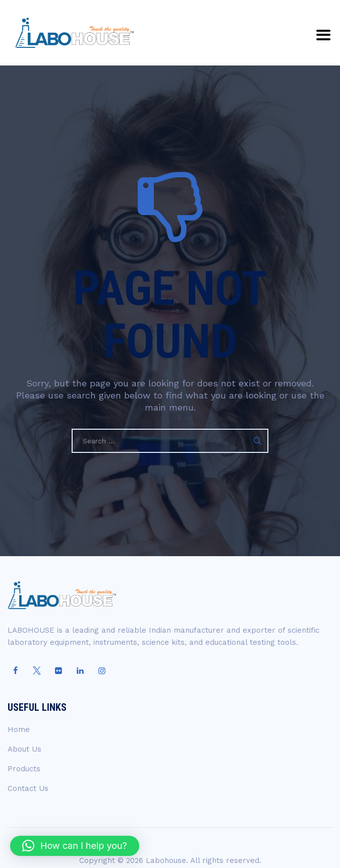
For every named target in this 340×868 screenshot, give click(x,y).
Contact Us (28, 788)
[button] (75, 846)
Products (24, 769)
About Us (24, 749)
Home (19, 729)
